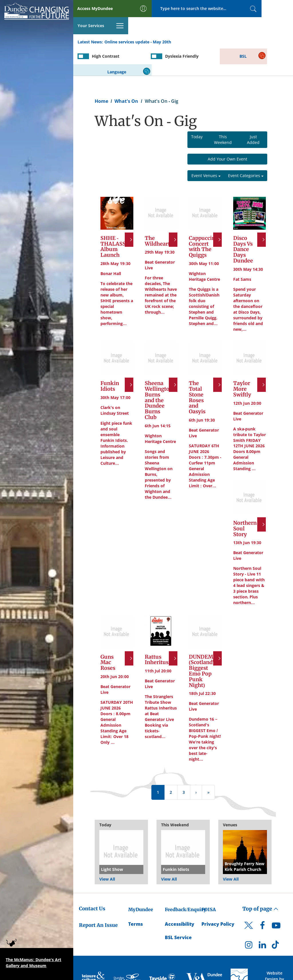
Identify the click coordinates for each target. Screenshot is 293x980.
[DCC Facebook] (262, 899)
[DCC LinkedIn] (262, 918)
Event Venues (206, 148)
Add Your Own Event (227, 131)
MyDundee (141, 881)
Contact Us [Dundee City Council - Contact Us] (92, 881)
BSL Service (178, 909)
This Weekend (223, 112)
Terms (135, 896)
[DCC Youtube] (276, 899)
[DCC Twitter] (249, 902)
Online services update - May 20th (138, 25)
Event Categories (246, 148)
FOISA (209, 881)
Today (197, 109)
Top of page (260, 881)
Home (101, 73)
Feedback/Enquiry (186, 881)
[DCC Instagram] (249, 918)
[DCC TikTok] (276, 918)
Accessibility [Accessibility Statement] (180, 896)
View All (107, 851)
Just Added (253, 112)
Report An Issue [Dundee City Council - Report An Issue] (98, 897)
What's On (126, 73)
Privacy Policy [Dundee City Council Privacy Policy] (218, 896)
